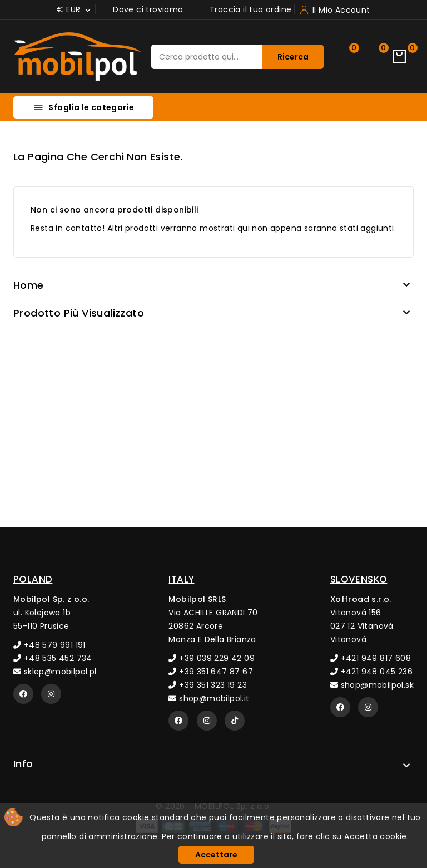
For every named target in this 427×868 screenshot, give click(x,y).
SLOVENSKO (359, 579)
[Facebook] (23, 694)
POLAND (33, 579)
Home (29, 285)
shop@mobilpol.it (209, 698)
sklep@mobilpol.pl (55, 672)
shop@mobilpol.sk (372, 685)
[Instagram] (51, 694)
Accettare (216, 855)
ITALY (181, 579)
